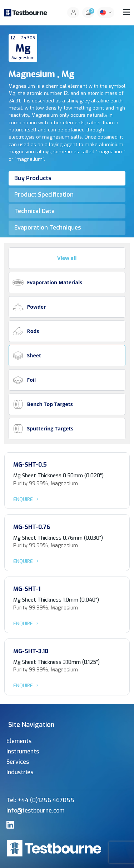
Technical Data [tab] (34, 211)
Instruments (23, 751)
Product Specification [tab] (44, 195)
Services (18, 762)
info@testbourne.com (35, 811)
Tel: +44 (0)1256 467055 (40, 800)
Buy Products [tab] (33, 178)
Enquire (27, 499)
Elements (19, 741)
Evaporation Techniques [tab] (48, 228)
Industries (20, 772)
